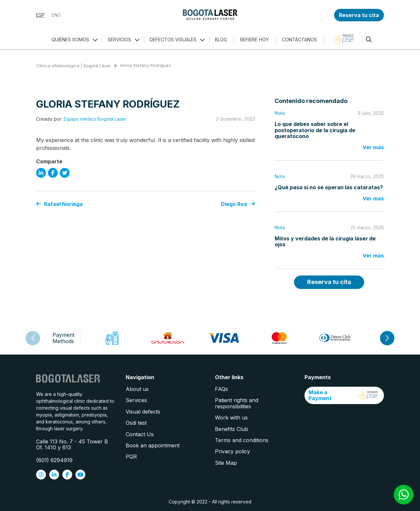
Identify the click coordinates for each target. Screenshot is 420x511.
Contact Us (140, 434)
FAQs (221, 389)
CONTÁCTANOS (299, 40)
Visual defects (143, 412)
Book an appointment (153, 445)
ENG (56, 15)
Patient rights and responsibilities (237, 403)
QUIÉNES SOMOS (70, 40)
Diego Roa (238, 204)
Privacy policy (232, 451)
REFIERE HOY (254, 40)
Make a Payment (344, 395)
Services (136, 400)
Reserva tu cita (359, 15)
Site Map (226, 463)
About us (137, 389)
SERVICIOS (119, 40)
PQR (131, 457)
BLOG (221, 40)
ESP (40, 15)
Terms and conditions (242, 440)
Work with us (231, 418)
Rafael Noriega (59, 204)
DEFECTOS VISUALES (173, 40)
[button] (387, 338)
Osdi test (136, 423)
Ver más (373, 147)
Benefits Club (231, 429)
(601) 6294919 (54, 460)
